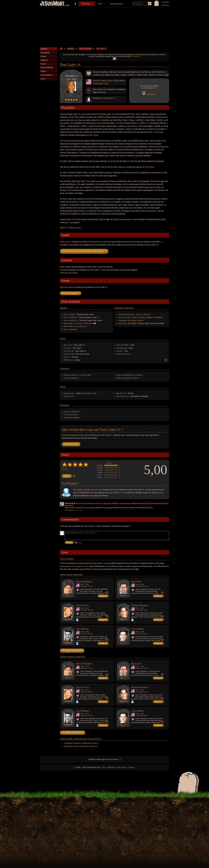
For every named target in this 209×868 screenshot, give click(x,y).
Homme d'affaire (145, 317)
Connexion (165, 5)
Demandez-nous (71, 444)
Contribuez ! (151, 94)
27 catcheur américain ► (73, 733)
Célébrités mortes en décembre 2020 (79, 746)
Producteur (158, 317)
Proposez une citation (69, 273)
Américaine (88, 323)
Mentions (111, 767)
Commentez (69, 510)
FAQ (104, 767)
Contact (131, 767)
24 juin (109, 81)
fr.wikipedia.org (74, 228)
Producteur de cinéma (127, 320)
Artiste (135, 317)
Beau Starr (136, 582)
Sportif (140, 320)
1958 (115, 81)
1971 (137, 608)
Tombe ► (103, 596)
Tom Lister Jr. (101, 49)
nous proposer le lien (80, 566)
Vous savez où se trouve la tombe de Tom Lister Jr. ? (84, 251)
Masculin (73, 329)
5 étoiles (100, 465)
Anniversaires (116, 4)
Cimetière (86, 4)
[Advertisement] (104, 27)
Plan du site (121, 767)
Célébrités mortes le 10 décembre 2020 (80, 743)
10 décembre (98, 84)
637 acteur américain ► (72, 651)
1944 (137, 584)
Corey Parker (138, 629)
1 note (109, 463)
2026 (87, 584)
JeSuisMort (52, 4)
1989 (87, 632)
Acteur (139, 314)
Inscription (165, 2)
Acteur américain (85, 49)
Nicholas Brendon (140, 605)
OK (114, 59)
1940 (82, 608)
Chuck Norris (82, 605)
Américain (97, 81)
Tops (100, 4)
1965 (137, 632)
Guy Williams (82, 629)
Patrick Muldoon (84, 582)
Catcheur (146, 314)
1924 (82, 632)
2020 (106, 84)
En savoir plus (136, 56)
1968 (82, 584)
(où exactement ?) (107, 98)
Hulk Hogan (93, 135)
